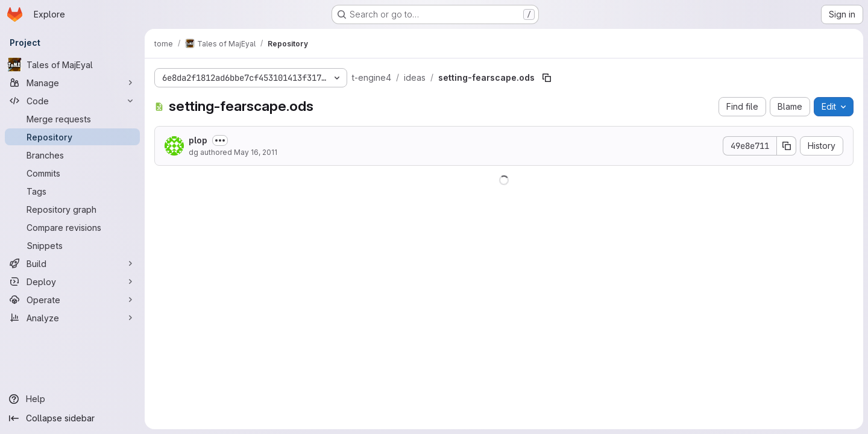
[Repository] (72, 137)
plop (198, 140)
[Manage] (72, 83)
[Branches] (72, 155)
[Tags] (72, 191)
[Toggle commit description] (220, 140)
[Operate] (72, 300)
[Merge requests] (72, 119)
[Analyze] (72, 318)
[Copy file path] (547, 78)
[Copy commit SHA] (787, 146)
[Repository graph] (72, 209)
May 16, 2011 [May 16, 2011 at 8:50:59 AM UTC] (256, 152)
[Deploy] (72, 281)
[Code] (72, 101)
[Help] (72, 399)
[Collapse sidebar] (72, 418)
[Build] (72, 263)
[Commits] (72, 173)
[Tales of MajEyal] (72, 64)
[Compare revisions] (72, 227)
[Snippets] (72, 245)
